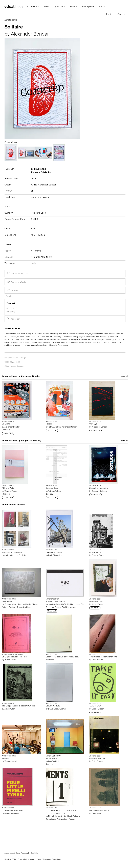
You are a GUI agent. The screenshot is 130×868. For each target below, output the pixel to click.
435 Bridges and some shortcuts (103, 657)
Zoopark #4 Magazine (99, 488)
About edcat (10, 853)
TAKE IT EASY (95, 706)
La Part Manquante (54, 553)
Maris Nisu (62, 816)
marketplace (88, 7)
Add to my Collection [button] (17, 273)
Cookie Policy (36, 860)
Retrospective (51, 759)
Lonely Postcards (96, 602)
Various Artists (10, 660)
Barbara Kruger (16, 607)
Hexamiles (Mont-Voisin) (99, 811)
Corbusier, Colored (97, 759)
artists (47, 7)
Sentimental (7, 602)
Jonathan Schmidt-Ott (57, 605)
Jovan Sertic (51, 819)
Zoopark (17, 362)
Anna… (72, 819)
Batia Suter (96, 814)
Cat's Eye (93, 424)
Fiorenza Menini (11, 605)
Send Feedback (23, 853)
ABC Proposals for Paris (56, 602)
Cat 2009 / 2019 (53, 706)
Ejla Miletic (52, 816)
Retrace (49, 424)
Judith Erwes (97, 605)
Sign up (121, 14)
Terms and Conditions (51, 860)
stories (102, 7)
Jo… (74, 607)
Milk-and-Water (8, 488)
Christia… (27, 607)
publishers (60, 7)
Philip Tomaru (97, 762)
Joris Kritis (9, 556)
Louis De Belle (20, 556)
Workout (5, 759)
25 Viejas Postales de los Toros (15, 657)
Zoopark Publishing (31, 441)
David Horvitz (97, 660)
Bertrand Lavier (25, 605)
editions (35, 7)
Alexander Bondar (30, 35)
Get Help (34, 853)
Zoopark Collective (100, 491)
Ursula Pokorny (73, 816)
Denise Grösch (98, 709)
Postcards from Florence (12, 553)
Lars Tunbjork (54, 762)
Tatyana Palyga (54, 427)
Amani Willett (10, 709)
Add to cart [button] (14, 319)
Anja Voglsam (62, 819)
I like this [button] (12, 290)
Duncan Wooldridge (63, 607)
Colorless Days (52, 488)
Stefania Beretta (98, 556)
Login (109, 14)
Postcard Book (38, 213)
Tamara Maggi (11, 762)
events (73, 7)
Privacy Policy (23, 860)
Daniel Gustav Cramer (57, 709)
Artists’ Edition (11, 20)
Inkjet (34, 264)
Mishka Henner (73, 605)
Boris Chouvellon (55, 556)
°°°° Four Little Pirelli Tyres (12, 811)
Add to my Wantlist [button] (16, 282)
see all (125, 377)
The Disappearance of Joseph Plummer (18, 706)
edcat (14, 367)
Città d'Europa (95, 553)
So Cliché (6, 424)
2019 (33, 179)
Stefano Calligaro (12, 814)
